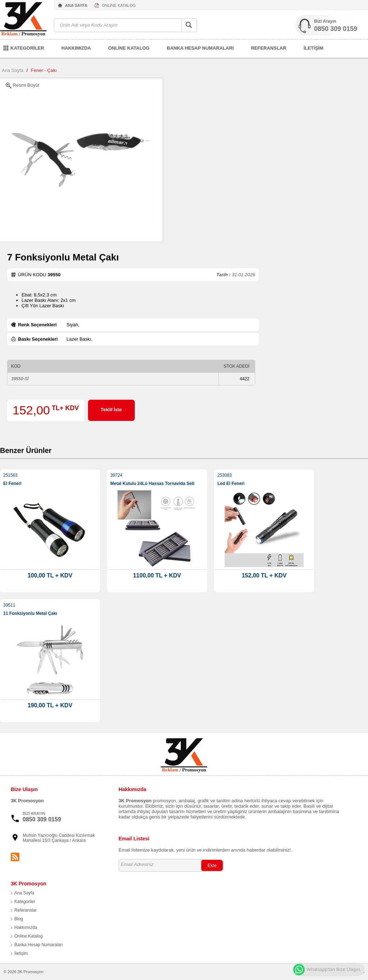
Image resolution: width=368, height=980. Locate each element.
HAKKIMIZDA (76, 48)
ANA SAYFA (76, 5)
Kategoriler (25, 902)
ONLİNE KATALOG (119, 5)
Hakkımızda (26, 927)
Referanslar (26, 910)
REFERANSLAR (268, 48)
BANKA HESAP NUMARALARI (200, 48)
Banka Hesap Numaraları (39, 945)
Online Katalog (29, 936)
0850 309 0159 (336, 29)
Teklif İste (111, 410)
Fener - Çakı (44, 70)
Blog (19, 919)
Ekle (212, 865)
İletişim (21, 953)
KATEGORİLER (27, 48)
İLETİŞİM (314, 48)
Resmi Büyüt (22, 85)
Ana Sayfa (13, 70)
